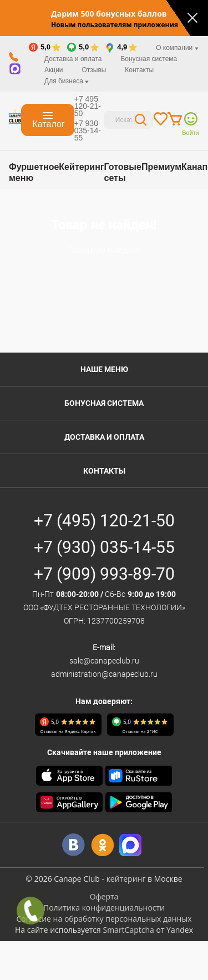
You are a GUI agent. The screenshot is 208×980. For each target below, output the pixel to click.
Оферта (104, 896)
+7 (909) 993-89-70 (104, 574)
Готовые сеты (122, 172)
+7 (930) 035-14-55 (104, 547)
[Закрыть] (192, 18)
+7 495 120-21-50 (88, 106)
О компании (177, 48)
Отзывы (94, 70)
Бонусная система (149, 59)
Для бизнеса (67, 81)
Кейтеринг (81, 167)
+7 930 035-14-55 (88, 130)
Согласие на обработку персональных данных (104, 919)
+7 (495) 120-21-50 (104, 521)
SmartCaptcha (128, 930)
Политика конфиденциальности (104, 908)
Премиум (161, 167)
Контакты (139, 70)
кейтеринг (126, 879)
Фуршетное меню (34, 172)
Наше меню (104, 369)
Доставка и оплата (73, 59)
